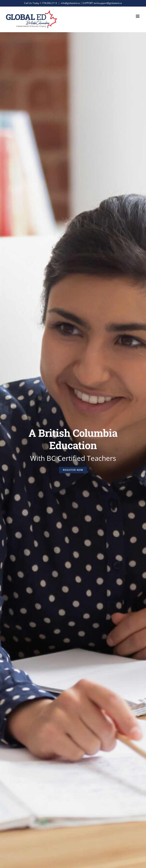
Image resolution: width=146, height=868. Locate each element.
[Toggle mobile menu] (138, 16)
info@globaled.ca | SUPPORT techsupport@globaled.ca (91, 3)
